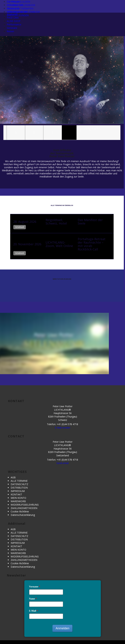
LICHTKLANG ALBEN (18, 2)
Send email (62, 463)
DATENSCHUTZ (19, 484)
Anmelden (62, 628)
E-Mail (34, 611)
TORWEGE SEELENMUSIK (21, 5)
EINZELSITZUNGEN (18, 15)
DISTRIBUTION (19, 488)
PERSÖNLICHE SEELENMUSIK (23, 12)
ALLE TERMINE (19, 481)
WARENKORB (18, 501)
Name (33, 599)
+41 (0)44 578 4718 (67, 424)
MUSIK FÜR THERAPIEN (20, 8)
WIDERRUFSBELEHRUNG (25, 505)
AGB (13, 477)
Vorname (35, 587)
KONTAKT (16, 494)
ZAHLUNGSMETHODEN (24, 508)
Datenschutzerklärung (23, 515)
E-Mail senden (62, 428)
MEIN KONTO (18, 498)
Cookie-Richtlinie (20, 511)
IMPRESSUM (18, 491)
